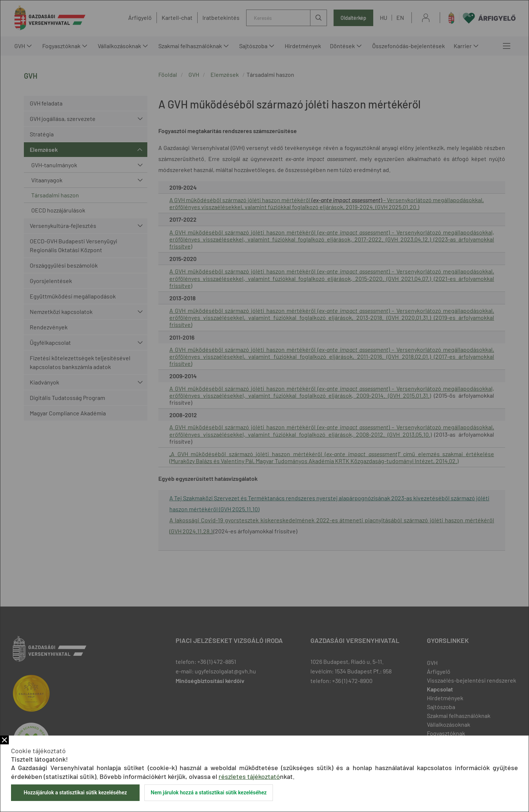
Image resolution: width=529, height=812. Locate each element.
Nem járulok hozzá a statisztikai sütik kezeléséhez (209, 793)
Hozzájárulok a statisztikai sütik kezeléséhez (75, 793)
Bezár (4, 740)
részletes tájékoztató (249, 776)
